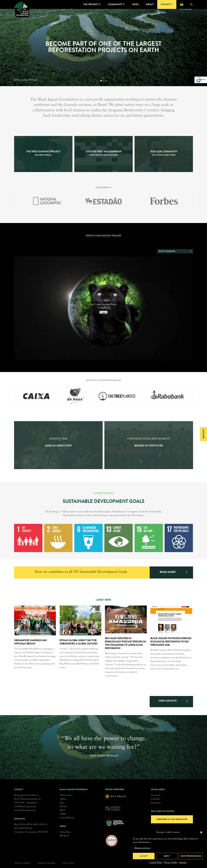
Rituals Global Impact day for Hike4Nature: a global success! (79, 642)
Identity (63, 807)
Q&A (63, 810)
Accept (144, 856)
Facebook (156, 795)
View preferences (191, 856)
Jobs (62, 803)
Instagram (156, 803)
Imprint (183, 863)
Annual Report (67, 818)
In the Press (65, 832)
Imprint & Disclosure (47, 863)
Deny (167, 856)
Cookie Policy (156, 863)
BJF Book (64, 836)
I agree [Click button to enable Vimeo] (103, 312)
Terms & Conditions (22, 863)
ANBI (63, 814)
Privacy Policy (171, 863)
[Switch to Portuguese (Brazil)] (182, 4)
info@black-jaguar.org (25, 807)
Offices (63, 799)
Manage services (142, 848)
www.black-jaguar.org (25, 810)
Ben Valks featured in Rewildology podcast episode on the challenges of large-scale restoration (125, 643)
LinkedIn (155, 799)
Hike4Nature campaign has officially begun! (30, 642)
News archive (66, 795)
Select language (167, 251)
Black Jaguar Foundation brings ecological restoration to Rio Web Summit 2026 (171, 642)
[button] (201, 832)
